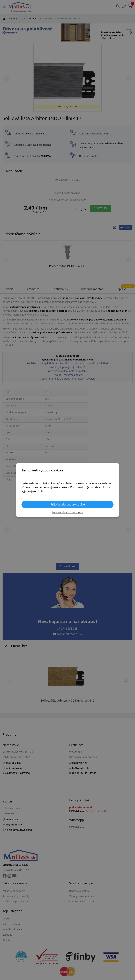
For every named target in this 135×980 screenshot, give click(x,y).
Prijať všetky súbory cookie (68, 504)
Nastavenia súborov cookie (68, 512)
